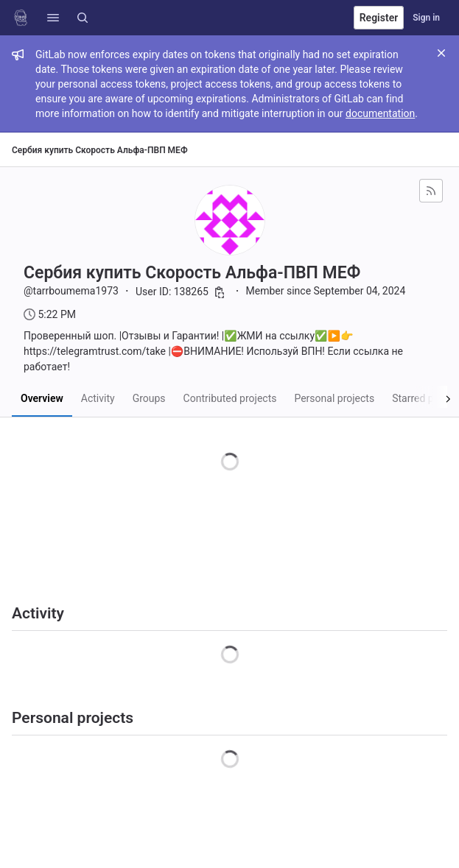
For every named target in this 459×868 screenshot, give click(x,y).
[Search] (83, 18)
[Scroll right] (431, 397)
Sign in (426, 18)
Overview (42, 398)
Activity (98, 398)
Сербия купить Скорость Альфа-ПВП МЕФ (100, 150)
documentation (380, 113)
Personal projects (334, 398)
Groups (149, 398)
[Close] (441, 53)
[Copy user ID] (220, 292)
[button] (53, 18)
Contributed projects (230, 398)
